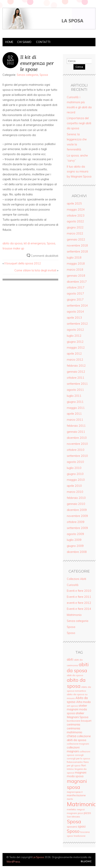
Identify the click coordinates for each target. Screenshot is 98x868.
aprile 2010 (74, 486)
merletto (72, 809)
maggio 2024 (76, 210)
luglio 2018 (74, 258)
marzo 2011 (75, 420)
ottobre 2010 (76, 450)
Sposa (44, 75)
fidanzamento (75, 762)
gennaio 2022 (76, 240)
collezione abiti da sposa (79, 738)
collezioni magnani (73, 749)
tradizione (80, 836)
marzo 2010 (75, 492)
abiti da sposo (75, 675)
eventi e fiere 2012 (79, 603)
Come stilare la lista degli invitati (35, 270)
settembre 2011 (77, 384)
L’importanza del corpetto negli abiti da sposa (79, 123)
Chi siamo (24, 42)
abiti (70, 659)
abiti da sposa (78, 667)
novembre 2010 (77, 444)
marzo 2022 (75, 233)
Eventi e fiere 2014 (79, 609)
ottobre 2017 (76, 288)
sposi (82, 826)
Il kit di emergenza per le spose (37, 63)
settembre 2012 (77, 324)
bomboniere (74, 721)
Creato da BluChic (86, 861)
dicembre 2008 (77, 552)
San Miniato (73, 817)
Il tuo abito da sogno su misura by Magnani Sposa (79, 172)
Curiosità (73, 585)
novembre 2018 (77, 246)
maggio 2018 (76, 264)
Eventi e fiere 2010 (79, 591)
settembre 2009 (77, 528)
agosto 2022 (75, 221)
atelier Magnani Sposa (78, 715)
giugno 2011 (75, 402)
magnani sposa (77, 784)
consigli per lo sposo (79, 758)
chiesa (72, 736)
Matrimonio (74, 615)
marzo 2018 (75, 270)
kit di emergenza (35, 243)
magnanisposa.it (75, 792)
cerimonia (73, 724)
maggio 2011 (76, 408)
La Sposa (38, 857)
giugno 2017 (75, 300)
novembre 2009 (77, 516)
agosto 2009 (75, 534)
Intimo (70, 769)
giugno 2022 (75, 227)
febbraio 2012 (76, 366)
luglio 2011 (74, 396)
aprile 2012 (74, 354)
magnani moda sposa (77, 774)
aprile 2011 (74, 414)
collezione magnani (78, 744)
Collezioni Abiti (76, 579)
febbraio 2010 (76, 498)
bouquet (86, 721)
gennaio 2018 (76, 276)
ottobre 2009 (76, 522)
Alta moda (83, 702)
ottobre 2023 (76, 216)
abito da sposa (12, 243)
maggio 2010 (76, 480)
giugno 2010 (75, 474)
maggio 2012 (76, 348)
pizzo (87, 813)
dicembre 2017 (77, 282)
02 (10, 57)
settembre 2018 (77, 252)
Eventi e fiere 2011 (79, 597)
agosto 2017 (75, 294)
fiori (84, 765)
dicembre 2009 (77, 510)
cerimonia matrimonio (75, 730)
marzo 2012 (75, 360)
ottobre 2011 (76, 378)
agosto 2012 (75, 330)
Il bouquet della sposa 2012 (23, 263)
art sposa (72, 706)
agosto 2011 (75, 390)
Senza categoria (27, 75)
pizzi (80, 813)
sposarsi (72, 826)
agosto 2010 (75, 462)
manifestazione (76, 795)
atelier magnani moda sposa (77, 709)
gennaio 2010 (76, 504)
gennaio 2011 (76, 432)
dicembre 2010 (77, 438)
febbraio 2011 (76, 426)
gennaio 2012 (76, 372)
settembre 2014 (77, 306)
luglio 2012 (74, 336)
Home (9, 42)
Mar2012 (10, 62)
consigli (79, 755)
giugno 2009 (75, 546)
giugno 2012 (75, 342)
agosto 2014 (75, 312)
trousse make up (13, 248)
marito (70, 799)
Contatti (43, 42)
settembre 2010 (77, 456)
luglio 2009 (74, 540)
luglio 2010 (74, 468)
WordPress (13, 862)
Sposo (71, 633)
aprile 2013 (74, 318)
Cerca (79, 67)
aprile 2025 (74, 204)
